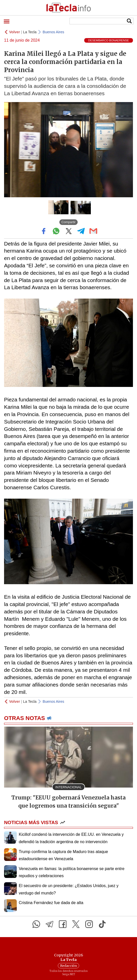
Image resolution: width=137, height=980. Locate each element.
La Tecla (30, 32)
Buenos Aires (53, 32)
